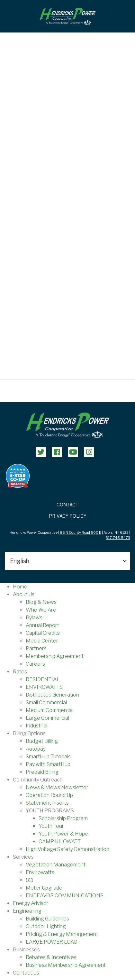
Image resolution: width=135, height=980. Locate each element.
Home (20, 587)
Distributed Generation (52, 695)
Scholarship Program (63, 818)
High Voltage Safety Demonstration (67, 849)
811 (30, 880)
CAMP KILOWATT (60, 841)
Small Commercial (46, 703)
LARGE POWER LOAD (52, 942)
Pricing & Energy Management (62, 934)
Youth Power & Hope (63, 834)
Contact (67, 505)
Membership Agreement (55, 656)
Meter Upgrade (44, 888)
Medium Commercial (50, 710)
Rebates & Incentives (51, 957)
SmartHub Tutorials (48, 757)
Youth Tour (51, 826)
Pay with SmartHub (48, 764)
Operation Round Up (49, 795)
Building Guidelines (47, 919)
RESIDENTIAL (43, 679)
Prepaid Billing (42, 772)
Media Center (42, 641)
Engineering (27, 911)
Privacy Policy (68, 516)
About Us (24, 594)
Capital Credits (43, 633)
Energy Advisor (31, 903)
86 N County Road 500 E (80, 532)
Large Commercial (47, 718)
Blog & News (41, 602)
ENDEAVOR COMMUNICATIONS (65, 896)
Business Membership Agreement (66, 965)
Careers (35, 664)
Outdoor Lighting (46, 926)
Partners (36, 648)
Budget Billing (42, 741)
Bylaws (34, 618)
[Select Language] (67, 561)
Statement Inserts (47, 803)
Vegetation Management (56, 865)
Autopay (36, 749)
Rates (20, 672)
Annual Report (42, 625)
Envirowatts (40, 872)
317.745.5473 (118, 538)
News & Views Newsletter (57, 787)
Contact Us (26, 973)
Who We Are (41, 610)
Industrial (36, 726)
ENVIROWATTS (44, 687)
